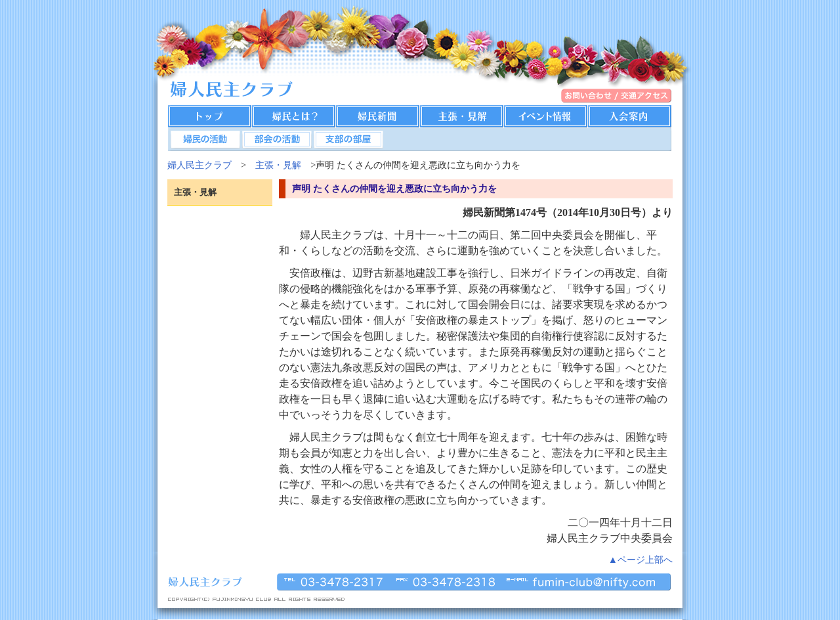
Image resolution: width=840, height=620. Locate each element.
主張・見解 (278, 165)
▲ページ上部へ (640, 560)
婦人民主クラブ (199, 165)
